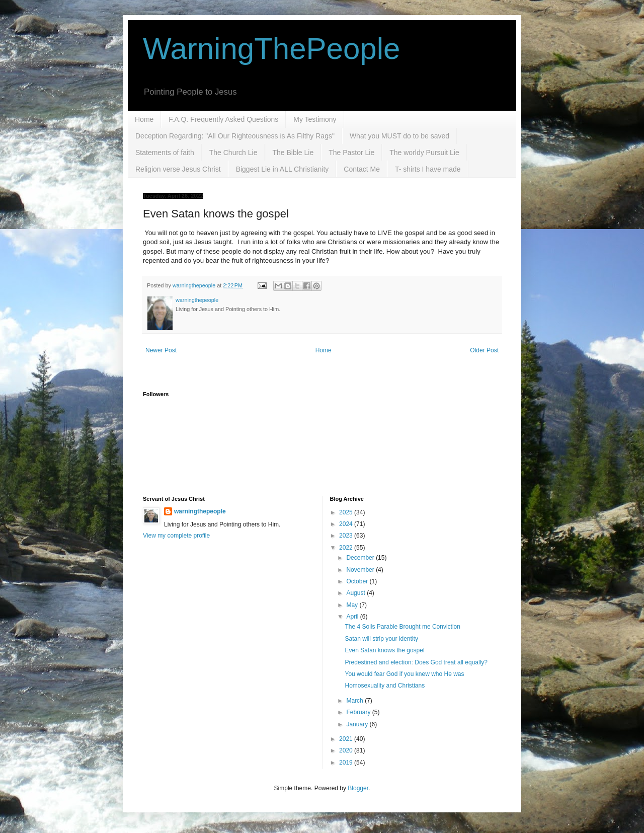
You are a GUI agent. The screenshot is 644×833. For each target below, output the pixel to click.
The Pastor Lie (351, 153)
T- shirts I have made (428, 169)
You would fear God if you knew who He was (404, 674)
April (353, 617)
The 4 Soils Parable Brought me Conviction (402, 627)
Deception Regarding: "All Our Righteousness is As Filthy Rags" (235, 136)
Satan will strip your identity (381, 639)
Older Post (484, 350)
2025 (347, 512)
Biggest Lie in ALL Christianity (283, 169)
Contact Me (362, 169)
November (361, 570)
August (356, 593)
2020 (347, 750)
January (358, 724)
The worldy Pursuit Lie (424, 153)
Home (144, 119)
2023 (347, 536)
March (355, 701)
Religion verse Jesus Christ (178, 169)
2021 (347, 739)
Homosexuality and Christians (385, 686)
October (358, 581)
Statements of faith (165, 153)
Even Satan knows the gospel (384, 650)
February (359, 712)
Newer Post (161, 350)
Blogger (358, 788)
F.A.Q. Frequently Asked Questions (223, 119)
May (353, 605)
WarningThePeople (271, 49)
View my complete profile (176, 536)
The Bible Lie (293, 153)
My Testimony (315, 119)
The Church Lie (233, 153)
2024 (347, 524)
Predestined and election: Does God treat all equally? (416, 662)
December (361, 558)
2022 (347, 548)
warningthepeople (200, 511)
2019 (347, 763)
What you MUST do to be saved (399, 136)
